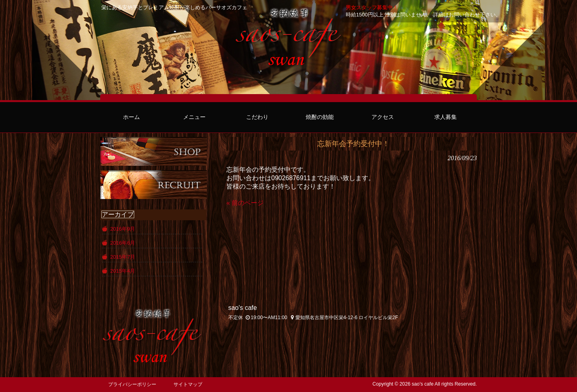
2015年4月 (123, 271)
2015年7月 (123, 257)
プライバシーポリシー (132, 384)
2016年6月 (123, 243)
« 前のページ (245, 203)
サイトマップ (188, 384)
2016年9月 (123, 229)
